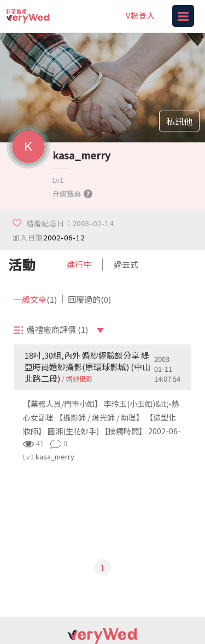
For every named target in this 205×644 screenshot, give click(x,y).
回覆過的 (89, 299)
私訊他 (179, 121)
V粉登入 (140, 15)
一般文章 (35, 299)
